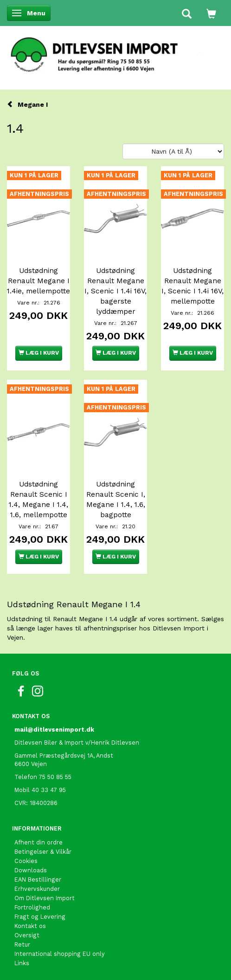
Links (22, 963)
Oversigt (27, 935)
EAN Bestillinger (38, 879)
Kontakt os (30, 926)
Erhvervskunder (37, 889)
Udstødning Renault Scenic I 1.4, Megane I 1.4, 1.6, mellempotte (38, 500)
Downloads (31, 870)
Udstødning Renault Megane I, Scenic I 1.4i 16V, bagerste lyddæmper (115, 291)
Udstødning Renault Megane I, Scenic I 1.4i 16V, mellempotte (192, 286)
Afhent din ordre (38, 842)
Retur (22, 944)
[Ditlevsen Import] (115, 52)
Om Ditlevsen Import (45, 898)
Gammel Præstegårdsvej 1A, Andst (64, 756)
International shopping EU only (60, 954)
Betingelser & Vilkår (43, 852)
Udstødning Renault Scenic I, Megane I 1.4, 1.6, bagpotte (116, 500)
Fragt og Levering (40, 917)
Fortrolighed (32, 907)
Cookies (26, 861)
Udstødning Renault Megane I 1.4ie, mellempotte (38, 281)
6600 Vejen (31, 764)
